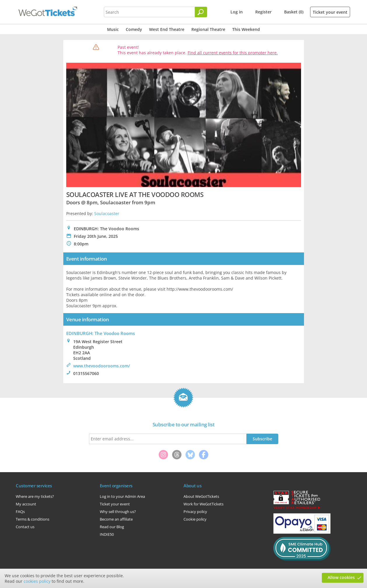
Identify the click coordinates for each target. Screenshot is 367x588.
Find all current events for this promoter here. (233, 53)
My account (26, 504)
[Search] (201, 12)
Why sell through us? (118, 512)
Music (113, 29)
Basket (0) (294, 12)
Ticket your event (330, 12)
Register (263, 12)
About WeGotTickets (201, 496)
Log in (237, 12)
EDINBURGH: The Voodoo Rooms (101, 333)
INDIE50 (107, 534)
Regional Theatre (208, 29)
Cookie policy (195, 519)
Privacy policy (195, 512)
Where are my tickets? (35, 496)
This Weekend (246, 29)
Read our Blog (112, 527)
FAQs (20, 512)
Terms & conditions (33, 519)
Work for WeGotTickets (203, 504)
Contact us (25, 527)
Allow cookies (341, 577)
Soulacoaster (107, 213)
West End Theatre (167, 29)
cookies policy (37, 581)
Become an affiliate (116, 519)
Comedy (134, 29)
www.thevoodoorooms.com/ (102, 366)
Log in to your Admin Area (122, 496)
